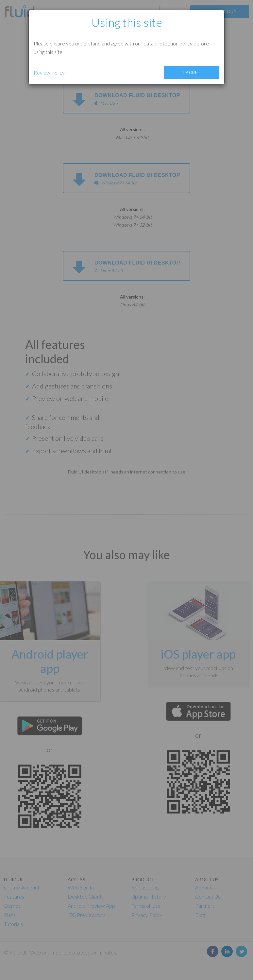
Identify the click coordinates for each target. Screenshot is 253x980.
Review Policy (49, 72)
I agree (192, 73)
